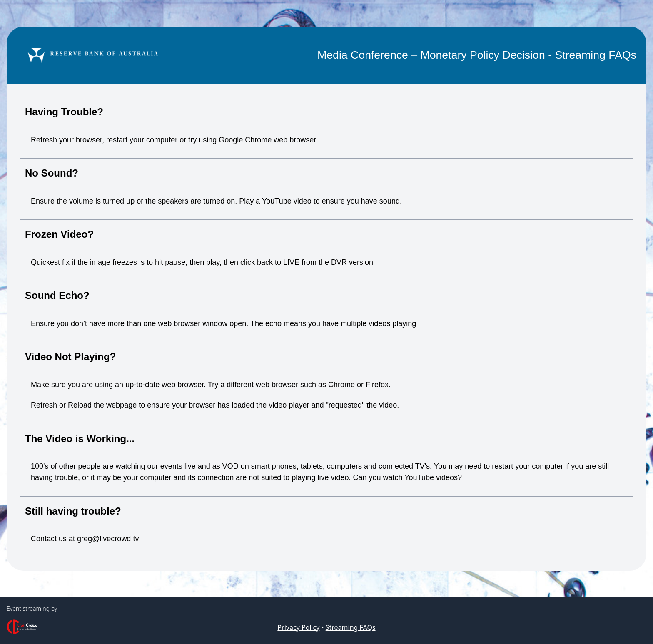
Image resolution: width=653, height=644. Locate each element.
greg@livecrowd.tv (108, 539)
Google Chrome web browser (267, 140)
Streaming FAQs (351, 627)
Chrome (341, 385)
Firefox (377, 385)
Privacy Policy (298, 627)
